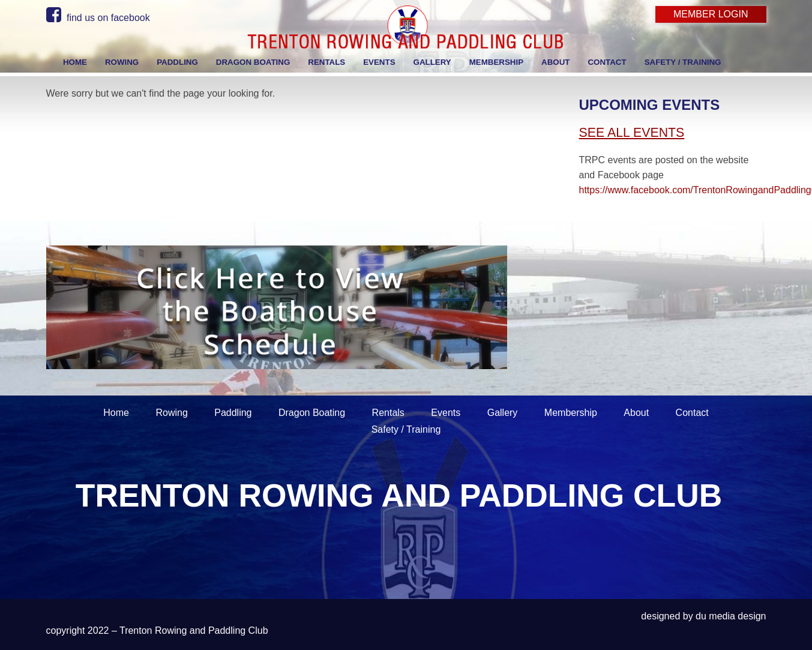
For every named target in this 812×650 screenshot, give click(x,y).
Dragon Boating (312, 413)
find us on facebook (98, 18)
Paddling (233, 413)
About (636, 413)
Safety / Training (406, 429)
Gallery (503, 413)
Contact (692, 413)
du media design (731, 616)
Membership (571, 413)
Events (446, 413)
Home (116, 413)
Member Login (711, 14)
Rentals (388, 413)
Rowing (171, 413)
